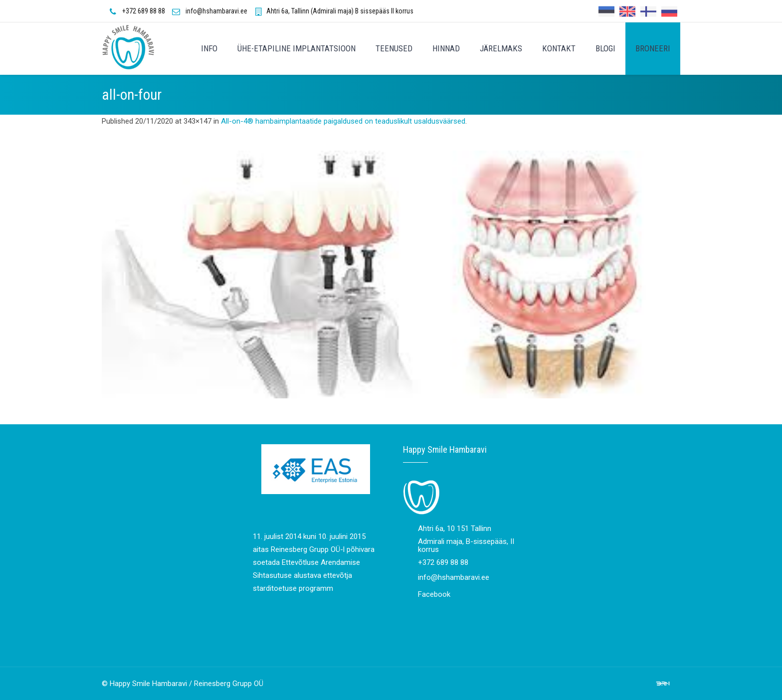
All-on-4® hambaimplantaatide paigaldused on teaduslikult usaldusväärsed (343, 121)
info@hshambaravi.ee (216, 11)
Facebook (434, 594)
